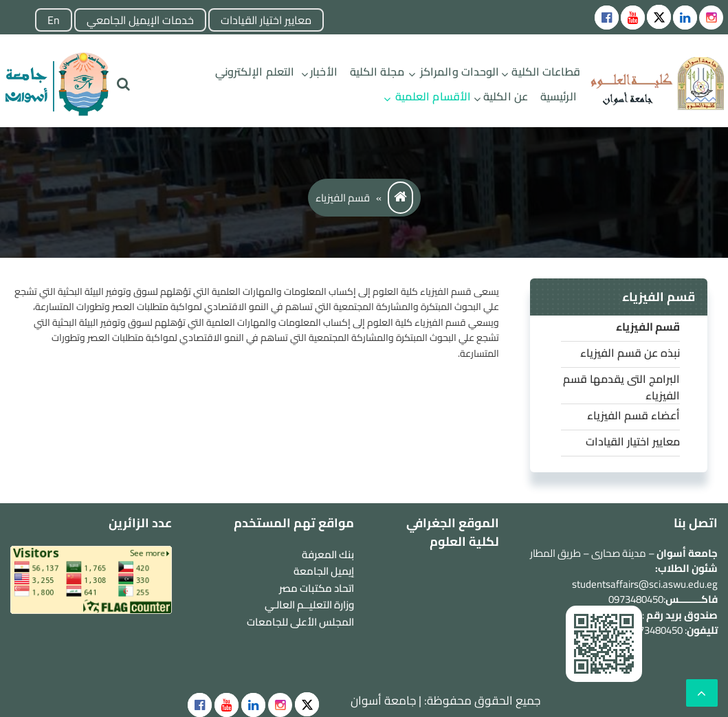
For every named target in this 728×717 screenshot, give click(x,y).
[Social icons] (607, 18)
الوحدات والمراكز (460, 71)
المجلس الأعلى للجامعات (300, 622)
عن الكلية (506, 96)
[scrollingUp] (702, 693)
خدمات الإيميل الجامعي (140, 20)
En (54, 20)
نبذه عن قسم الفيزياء (630, 353)
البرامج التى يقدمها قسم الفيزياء (621, 387)
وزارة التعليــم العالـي (309, 605)
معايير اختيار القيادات (266, 20)
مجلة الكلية (377, 71)
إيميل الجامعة (324, 571)
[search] (123, 84)
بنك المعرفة (328, 554)
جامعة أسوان (383, 701)
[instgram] (711, 18)
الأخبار (324, 71)
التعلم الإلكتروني (255, 71)
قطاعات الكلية (545, 71)
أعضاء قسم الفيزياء (633, 415)
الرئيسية (559, 96)
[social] (307, 704)
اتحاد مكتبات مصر (317, 588)
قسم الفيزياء (648, 327)
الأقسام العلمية (433, 96)
